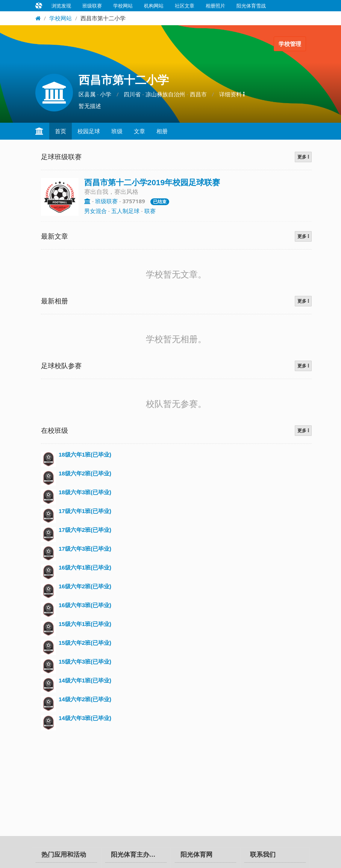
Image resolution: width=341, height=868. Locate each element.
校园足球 (89, 131)
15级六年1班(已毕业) (85, 624)
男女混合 (95, 211)
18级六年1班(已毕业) (85, 455)
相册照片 (215, 6)
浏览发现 (61, 6)
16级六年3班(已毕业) (85, 605)
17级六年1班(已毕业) (85, 511)
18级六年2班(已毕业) (85, 473)
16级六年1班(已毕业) (85, 567)
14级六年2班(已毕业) (85, 699)
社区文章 (185, 6)
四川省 (132, 94)
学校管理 (290, 44)
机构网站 (154, 6)
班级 (117, 131)
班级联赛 (92, 6)
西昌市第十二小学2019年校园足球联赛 (152, 182)
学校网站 (123, 6)
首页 (61, 131)
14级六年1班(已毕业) (85, 680)
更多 (303, 157)
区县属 (87, 94)
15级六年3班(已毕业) (85, 662)
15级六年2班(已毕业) (85, 643)
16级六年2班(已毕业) (85, 586)
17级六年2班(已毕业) (85, 530)
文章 (139, 131)
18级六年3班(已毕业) (85, 492)
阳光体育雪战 (251, 6)
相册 (162, 131)
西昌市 (198, 94)
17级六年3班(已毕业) (85, 549)
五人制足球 (125, 211)
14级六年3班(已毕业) (85, 718)
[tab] (66, 855)
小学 (106, 94)
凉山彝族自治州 (165, 94)
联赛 (150, 211)
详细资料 (232, 94)
